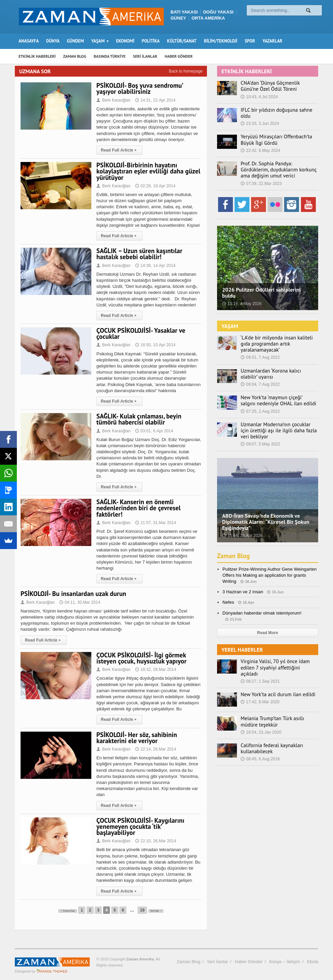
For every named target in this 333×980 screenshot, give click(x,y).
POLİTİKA (151, 41)
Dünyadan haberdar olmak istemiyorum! (261, 604)
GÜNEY (178, 18)
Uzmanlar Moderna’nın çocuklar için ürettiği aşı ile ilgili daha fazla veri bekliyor (277, 421)
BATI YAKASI (184, 12)
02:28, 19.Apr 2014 (154, 186)
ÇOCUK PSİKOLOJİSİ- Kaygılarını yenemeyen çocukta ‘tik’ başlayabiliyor (148, 823)
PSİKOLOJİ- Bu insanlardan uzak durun (72, 594)
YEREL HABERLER (242, 641)
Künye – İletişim (285, 956)
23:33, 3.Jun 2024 (260, 117)
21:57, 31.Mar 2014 (155, 523)
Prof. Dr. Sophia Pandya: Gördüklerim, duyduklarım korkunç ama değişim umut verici (277, 167)
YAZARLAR (273, 41)
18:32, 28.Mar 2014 (155, 670)
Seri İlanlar (217, 956)
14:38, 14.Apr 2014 (154, 266)
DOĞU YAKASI (218, 12)
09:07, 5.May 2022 (260, 435)
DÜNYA (53, 41)
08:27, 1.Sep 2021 (260, 666)
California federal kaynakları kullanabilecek (269, 733)
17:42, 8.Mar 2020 (260, 687)
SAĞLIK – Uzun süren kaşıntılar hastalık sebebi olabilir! (139, 254)
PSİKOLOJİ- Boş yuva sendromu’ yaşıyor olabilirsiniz (139, 88)
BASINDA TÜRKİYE (110, 56)
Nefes (228, 593)
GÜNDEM (75, 41)
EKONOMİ (125, 41)
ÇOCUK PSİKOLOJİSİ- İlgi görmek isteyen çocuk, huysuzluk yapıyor (141, 658)
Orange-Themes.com (52, 965)
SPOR (250, 41)
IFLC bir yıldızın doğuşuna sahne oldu (278, 110)
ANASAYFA (29, 41)
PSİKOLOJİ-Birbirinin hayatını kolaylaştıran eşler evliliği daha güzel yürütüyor (147, 171)
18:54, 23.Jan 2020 (261, 717)
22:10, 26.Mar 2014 (155, 835)
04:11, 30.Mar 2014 (79, 602)
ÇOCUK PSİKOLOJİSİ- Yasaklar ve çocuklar (140, 333)
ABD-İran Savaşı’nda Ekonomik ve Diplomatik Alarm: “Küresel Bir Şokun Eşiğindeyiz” (265, 513)
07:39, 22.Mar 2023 (261, 181)
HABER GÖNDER (179, 56)
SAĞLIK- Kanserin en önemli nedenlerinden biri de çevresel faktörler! (138, 508)
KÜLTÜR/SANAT (182, 41)
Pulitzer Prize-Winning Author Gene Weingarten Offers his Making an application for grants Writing (269, 566)
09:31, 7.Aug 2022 (260, 349)
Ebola (313, 956)
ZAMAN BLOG (75, 56)
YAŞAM (230, 323)
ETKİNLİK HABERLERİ (37, 56)
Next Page (164, 904)
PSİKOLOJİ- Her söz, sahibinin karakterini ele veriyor (136, 738)
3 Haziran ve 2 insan (243, 583)
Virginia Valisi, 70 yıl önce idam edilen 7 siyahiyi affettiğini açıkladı (279, 656)
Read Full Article (119, 150)
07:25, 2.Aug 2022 (260, 402)
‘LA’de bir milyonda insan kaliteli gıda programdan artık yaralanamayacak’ (278, 338)
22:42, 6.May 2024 (260, 147)
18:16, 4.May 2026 (241, 301)
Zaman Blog (234, 547)
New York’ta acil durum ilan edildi (275, 679)
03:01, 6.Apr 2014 (153, 431)
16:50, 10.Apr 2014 (154, 345)
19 (144, 904)
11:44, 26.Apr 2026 (242, 527)
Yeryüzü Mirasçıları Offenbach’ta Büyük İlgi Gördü (273, 137)
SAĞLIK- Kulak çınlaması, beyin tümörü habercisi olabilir (138, 419)
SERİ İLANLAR (145, 56)
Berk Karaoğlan (113, 100)
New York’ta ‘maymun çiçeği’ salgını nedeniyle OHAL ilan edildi (276, 392)
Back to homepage (186, 71)
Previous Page (62, 904)
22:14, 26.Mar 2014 (155, 749)
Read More (267, 624)
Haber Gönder (249, 956)
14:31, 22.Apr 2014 (154, 100)
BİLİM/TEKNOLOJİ (221, 41)
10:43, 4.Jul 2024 (259, 97)
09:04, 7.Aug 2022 (260, 375)
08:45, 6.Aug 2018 (260, 744)
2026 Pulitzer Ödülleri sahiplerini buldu (261, 290)
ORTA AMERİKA (208, 18)
